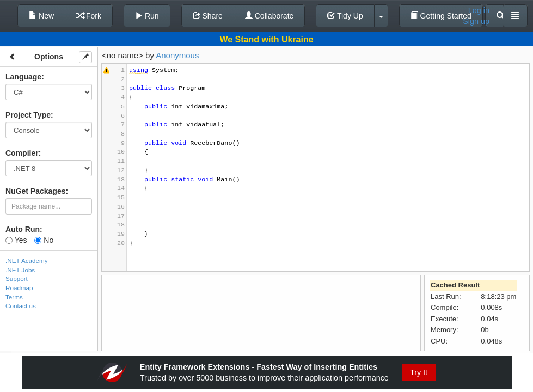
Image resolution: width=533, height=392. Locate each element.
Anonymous (177, 55)
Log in (479, 10)
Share (208, 16)
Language (23, 77)
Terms (14, 297)
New (41, 16)
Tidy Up (345, 16)
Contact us (21, 306)
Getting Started (441, 16)
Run (147, 16)
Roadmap (19, 288)
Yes (16, 240)
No (44, 240)
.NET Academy (27, 261)
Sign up (476, 21)
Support (17, 278)
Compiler (22, 153)
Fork (89, 16)
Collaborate (269, 16)
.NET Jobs (20, 270)
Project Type (28, 115)
